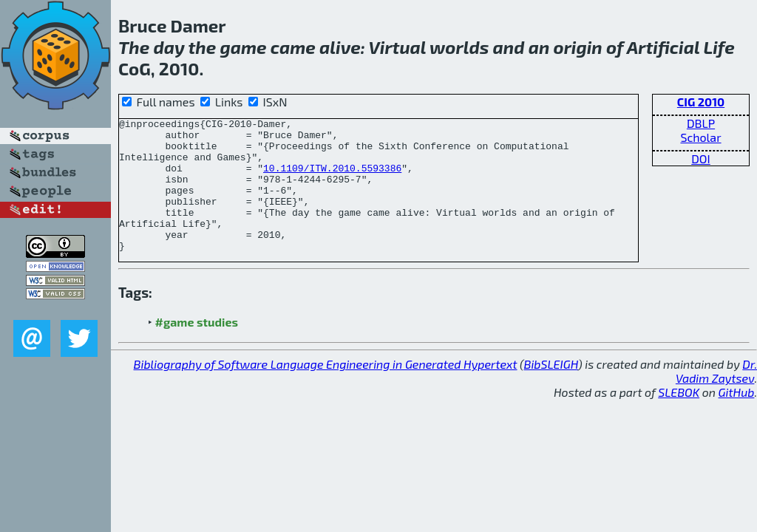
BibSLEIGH (551, 391)
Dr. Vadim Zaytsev (716, 398)
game (243, 47)
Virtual (398, 47)
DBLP (701, 123)
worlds (459, 47)
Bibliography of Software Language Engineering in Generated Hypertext (326, 391)
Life (719, 47)
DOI (701, 158)
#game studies (197, 348)
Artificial (663, 47)
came (293, 47)
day (169, 47)
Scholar (700, 137)
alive (340, 47)
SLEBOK (679, 419)
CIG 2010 (701, 102)
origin (577, 47)
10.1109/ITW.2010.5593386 (332, 179)
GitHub (737, 419)
